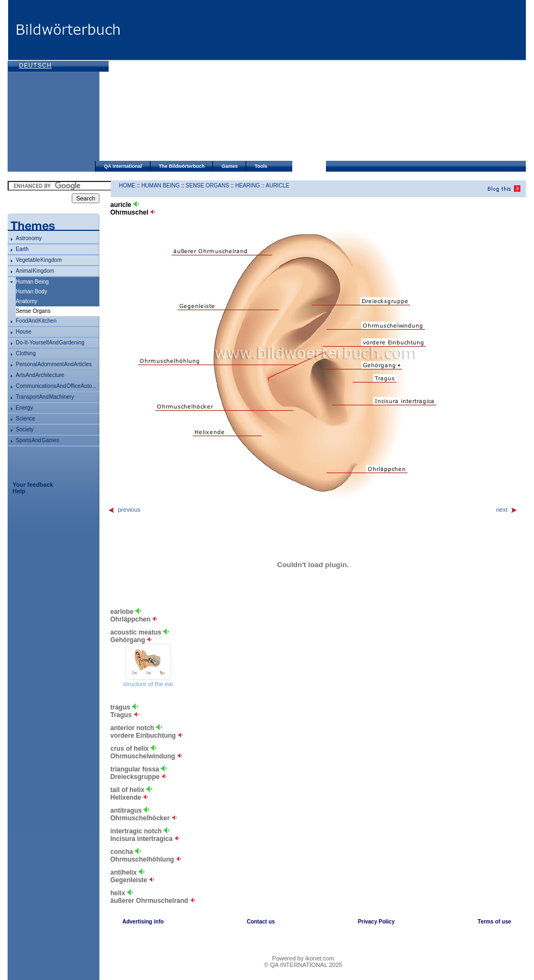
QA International (123, 166)
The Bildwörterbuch (182, 166)
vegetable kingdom (39, 260)
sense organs (208, 186)
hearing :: (250, 186)
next (507, 510)
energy (24, 408)
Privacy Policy (376, 922)
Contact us (261, 922)
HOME (127, 186)
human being (32, 282)
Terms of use (494, 922)
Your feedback (33, 485)
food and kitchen (36, 321)
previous (124, 510)
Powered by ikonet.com (303, 958)
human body (32, 291)
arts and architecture (40, 375)
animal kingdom (35, 271)
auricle (277, 186)
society (25, 429)
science (26, 419)
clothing (26, 353)
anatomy (26, 301)
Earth (22, 249)
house (24, 332)
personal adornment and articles (54, 364)
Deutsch (35, 65)
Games (230, 166)
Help (19, 491)
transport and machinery (45, 397)
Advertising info (143, 922)
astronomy (29, 238)
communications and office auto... (56, 386)
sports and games (37, 440)
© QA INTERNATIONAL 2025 (303, 965)
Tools (261, 166)
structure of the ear (148, 684)
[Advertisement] (233, 81)
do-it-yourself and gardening (50, 343)
